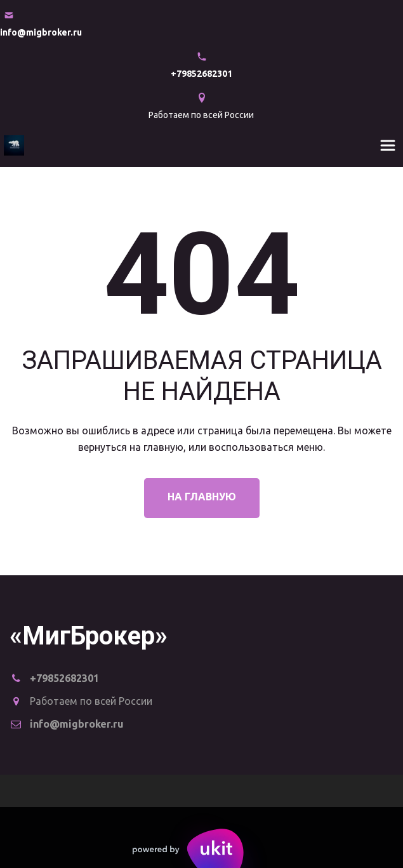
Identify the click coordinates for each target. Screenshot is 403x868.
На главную (202, 497)
